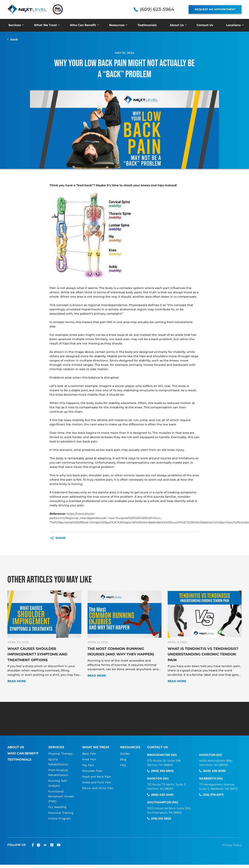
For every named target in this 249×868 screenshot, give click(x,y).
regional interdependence (108, 305)
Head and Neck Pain (97, 772)
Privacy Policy (232, 841)
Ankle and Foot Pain (97, 778)
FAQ (123, 761)
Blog (124, 755)
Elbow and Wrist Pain (98, 784)
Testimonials (147, 25)
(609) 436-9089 (214, 767)
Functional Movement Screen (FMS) (58, 792)
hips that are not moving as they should (92, 343)
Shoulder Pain (92, 767)
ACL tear (164, 386)
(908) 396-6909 (162, 767)
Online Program (60, 814)
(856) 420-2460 (162, 791)
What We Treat (45, 25)
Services (15, 25)
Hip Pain (88, 761)
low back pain (120, 339)
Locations (233, 25)
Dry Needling (58, 803)
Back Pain (89, 749)
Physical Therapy (61, 749)
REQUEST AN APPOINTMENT (215, 9)
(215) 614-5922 (161, 814)
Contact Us (205, 25)
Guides (126, 749)
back (14, 39)
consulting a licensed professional (75, 501)
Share (61, 538)
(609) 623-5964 (157, 9)
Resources (117, 25)
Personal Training (61, 809)
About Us (177, 25)
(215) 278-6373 (213, 791)
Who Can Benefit (83, 25)
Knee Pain (89, 755)
